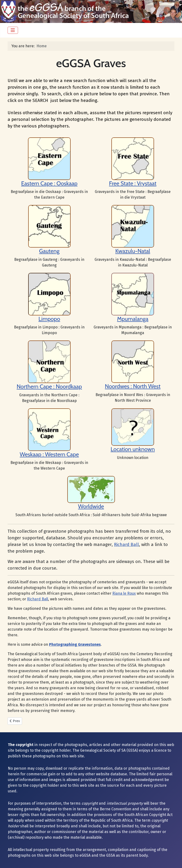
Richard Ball (126, 545)
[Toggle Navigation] (13, 30)
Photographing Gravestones (75, 644)
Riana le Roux (124, 593)
